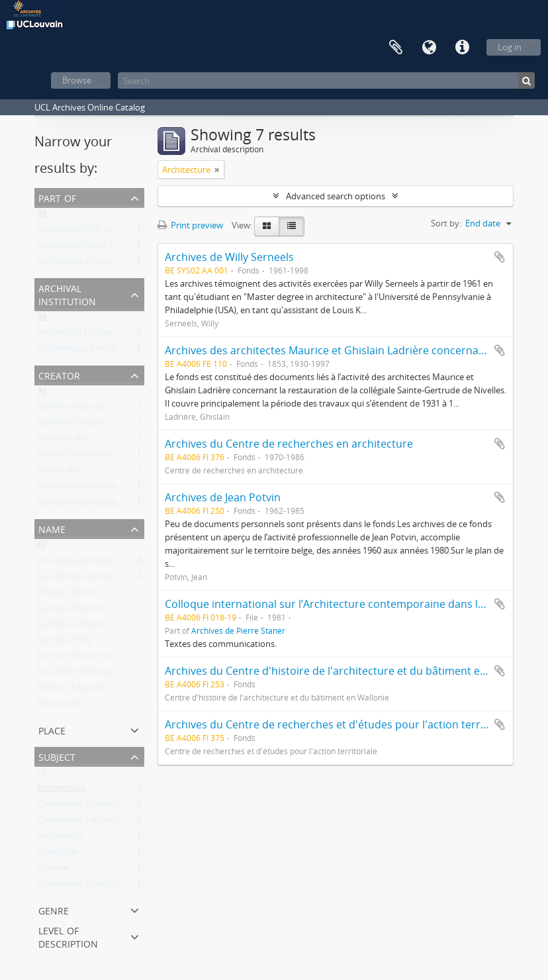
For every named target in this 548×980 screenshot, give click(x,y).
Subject (57, 756)
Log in (510, 47)
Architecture (61, 791)
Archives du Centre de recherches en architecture (289, 444)
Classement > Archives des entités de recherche (130, 822)
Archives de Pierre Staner (86, 248)
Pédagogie (58, 854)
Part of (57, 197)
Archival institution (67, 294)
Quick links (462, 48)
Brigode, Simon (67, 595)
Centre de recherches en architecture (110, 505)
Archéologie (60, 838)
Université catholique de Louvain (102, 563)
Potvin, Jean (60, 473)
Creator (59, 374)
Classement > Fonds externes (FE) (103, 886)
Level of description (68, 936)
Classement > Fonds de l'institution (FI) (113, 807)
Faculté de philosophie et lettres (100, 674)
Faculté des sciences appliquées (99, 579)
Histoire (53, 870)
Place (52, 729)
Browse (77, 80)
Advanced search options (336, 196)
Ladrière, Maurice (71, 409)
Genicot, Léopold (70, 690)
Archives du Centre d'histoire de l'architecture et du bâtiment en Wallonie (348, 671)
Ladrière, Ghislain (71, 425)
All (42, 216)
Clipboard (396, 48)
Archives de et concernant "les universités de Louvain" (143, 264)
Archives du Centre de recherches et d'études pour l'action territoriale (340, 724)
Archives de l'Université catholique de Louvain (127, 335)
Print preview (190, 225)
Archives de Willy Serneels (87, 232)
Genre (54, 909)
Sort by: (446, 223)
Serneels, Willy (65, 441)
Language (429, 48)
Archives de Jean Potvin (223, 497)
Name (52, 528)
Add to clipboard (500, 257)
